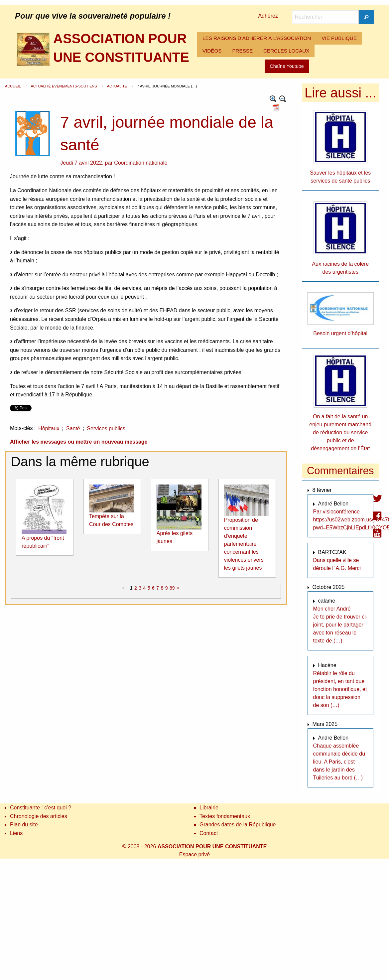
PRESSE (242, 51)
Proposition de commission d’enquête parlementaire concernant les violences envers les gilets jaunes (244, 544)
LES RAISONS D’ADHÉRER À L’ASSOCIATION (257, 38)
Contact (209, 833)
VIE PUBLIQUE (339, 38)
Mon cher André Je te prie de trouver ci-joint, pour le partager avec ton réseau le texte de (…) (340, 625)
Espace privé (195, 854)
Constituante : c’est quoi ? (41, 808)
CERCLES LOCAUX (286, 51)
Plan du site (24, 825)
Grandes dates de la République (238, 825)
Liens (16, 833)
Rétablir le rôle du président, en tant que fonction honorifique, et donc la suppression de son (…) (340, 689)
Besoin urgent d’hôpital (340, 333)
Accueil (13, 86)
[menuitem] (257, 38)
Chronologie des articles (39, 816)
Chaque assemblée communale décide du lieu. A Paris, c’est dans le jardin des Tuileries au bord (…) (339, 762)
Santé (73, 428)
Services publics (106, 428)
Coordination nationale (141, 163)
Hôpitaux (49, 428)
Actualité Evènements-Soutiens (64, 86)
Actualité (118, 86)
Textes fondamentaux (225, 816)
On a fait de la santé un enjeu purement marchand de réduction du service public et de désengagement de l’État (340, 432)
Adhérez (268, 16)
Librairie (209, 808)
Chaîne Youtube (287, 66)
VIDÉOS (212, 51)
